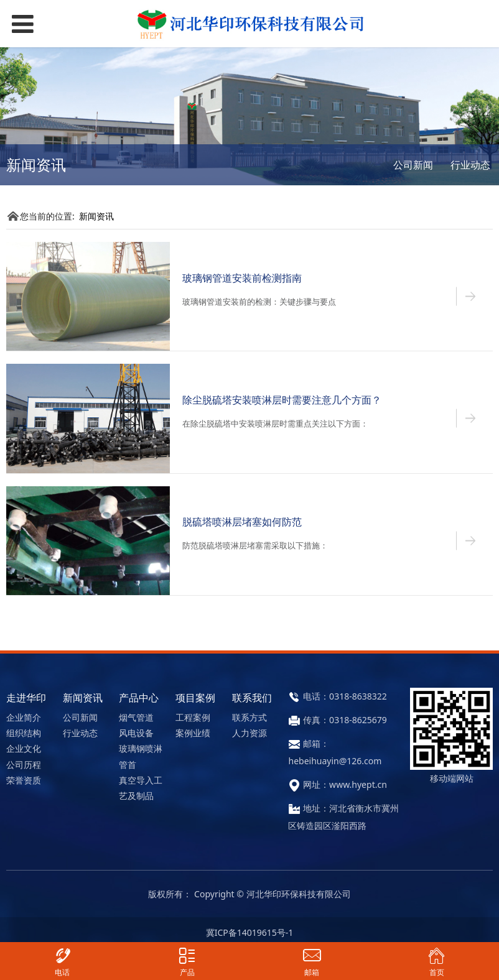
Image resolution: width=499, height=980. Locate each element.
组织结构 (24, 733)
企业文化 (24, 748)
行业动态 (470, 165)
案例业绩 (193, 733)
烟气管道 (136, 717)
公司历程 (24, 765)
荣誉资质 (24, 780)
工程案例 (193, 717)
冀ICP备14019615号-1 (250, 932)
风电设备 (136, 733)
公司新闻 (413, 165)
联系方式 (250, 717)
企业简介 (24, 717)
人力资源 (250, 733)
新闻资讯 (96, 216)
